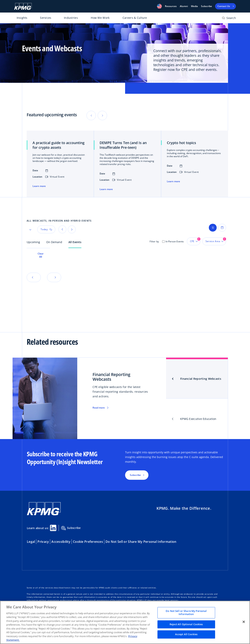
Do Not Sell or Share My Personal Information (141, 542)
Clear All (41, 255)
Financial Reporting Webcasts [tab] (201, 379)
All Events (75, 242)
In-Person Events (175, 241)
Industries (71, 18)
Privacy (43, 542)
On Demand (54, 242)
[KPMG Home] (23, 6)
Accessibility (61, 542)
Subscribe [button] (135, 475)
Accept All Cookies (186, 634)
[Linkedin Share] (53, 528)
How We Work (100, 18)
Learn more (39, 186)
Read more (99, 408)
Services (46, 18)
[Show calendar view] (222, 228)
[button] (159, 6)
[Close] (244, 622)
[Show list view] (213, 228)
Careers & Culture (135, 18)
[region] (125, 622)
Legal (31, 542)
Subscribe (206, 6)
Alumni (184, 6)
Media (194, 6)
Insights (22, 18)
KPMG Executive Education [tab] (198, 419)
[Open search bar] (229, 19)
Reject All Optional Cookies (186, 624)
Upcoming (33, 242)
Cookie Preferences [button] (88, 542)
